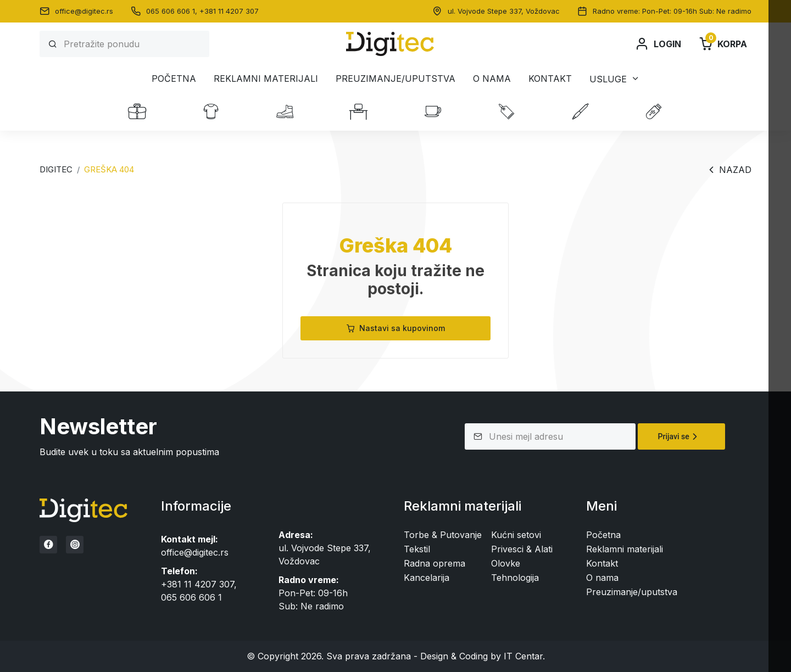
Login (658, 44)
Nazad (729, 170)
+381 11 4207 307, (199, 584)
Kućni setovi (516, 535)
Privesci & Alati (522, 549)
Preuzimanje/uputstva (396, 79)
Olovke (506, 563)
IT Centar (523, 656)
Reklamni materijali (266, 79)
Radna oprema (435, 563)
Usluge (608, 79)
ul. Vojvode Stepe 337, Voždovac (504, 11)
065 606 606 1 (191, 597)
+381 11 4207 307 (229, 11)
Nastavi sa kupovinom (396, 328)
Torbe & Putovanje (443, 535)
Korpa (723, 44)
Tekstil (417, 549)
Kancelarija (427, 578)
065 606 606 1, (173, 11)
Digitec (56, 169)
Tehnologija (515, 578)
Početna (174, 79)
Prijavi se (679, 436)
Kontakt (550, 79)
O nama (492, 79)
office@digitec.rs (84, 11)
